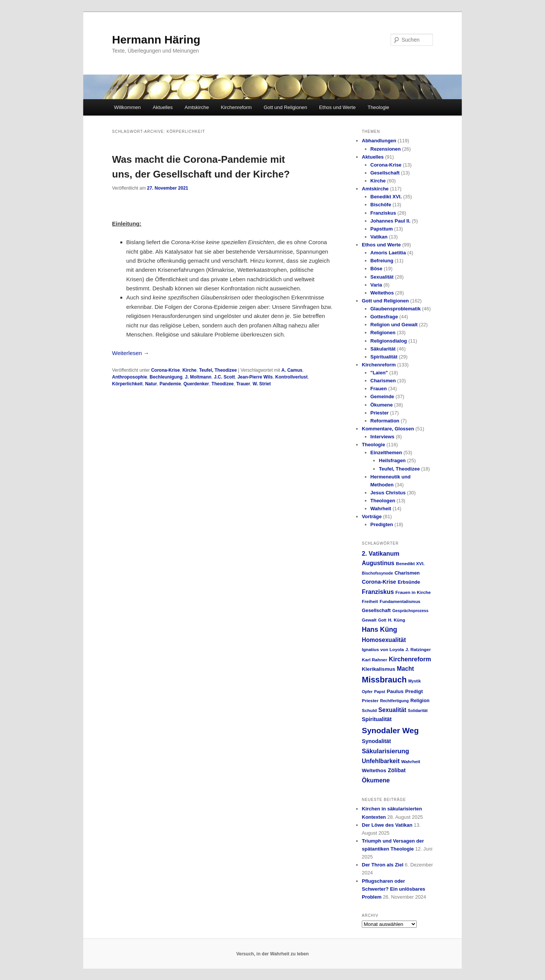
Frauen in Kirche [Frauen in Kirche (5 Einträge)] (413, 592)
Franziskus (383, 213)
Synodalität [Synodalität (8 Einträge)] (376, 741)
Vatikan (379, 237)
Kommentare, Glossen (388, 429)
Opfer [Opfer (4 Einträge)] (367, 692)
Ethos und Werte (337, 107)
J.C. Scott (224, 377)
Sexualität (382, 277)
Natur (151, 384)
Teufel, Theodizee (218, 370)
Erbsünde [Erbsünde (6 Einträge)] (409, 582)
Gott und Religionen (286, 107)
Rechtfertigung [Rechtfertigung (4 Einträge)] (394, 701)
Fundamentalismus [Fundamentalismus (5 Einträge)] (400, 601)
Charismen (383, 381)
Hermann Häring (156, 40)
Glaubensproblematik (396, 309)
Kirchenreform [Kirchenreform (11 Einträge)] (410, 659)
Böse (377, 269)
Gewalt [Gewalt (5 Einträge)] (369, 620)
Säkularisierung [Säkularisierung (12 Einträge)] (385, 751)
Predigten (382, 524)
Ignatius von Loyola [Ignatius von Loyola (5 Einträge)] (383, 650)
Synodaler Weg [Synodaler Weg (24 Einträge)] (390, 730)
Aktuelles (163, 107)
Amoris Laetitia (388, 253)
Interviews (383, 437)
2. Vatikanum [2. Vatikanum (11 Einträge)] (381, 553)
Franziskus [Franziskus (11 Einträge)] (378, 592)
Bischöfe (381, 205)
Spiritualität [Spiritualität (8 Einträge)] (377, 719)
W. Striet (262, 384)
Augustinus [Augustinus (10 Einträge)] (378, 563)
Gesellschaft (385, 173)
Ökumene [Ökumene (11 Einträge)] (376, 780)
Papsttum (382, 229)
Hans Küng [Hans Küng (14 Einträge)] (379, 629)
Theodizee (223, 384)
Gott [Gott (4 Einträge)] (382, 620)
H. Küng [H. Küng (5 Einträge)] (396, 620)
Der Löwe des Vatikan (387, 825)
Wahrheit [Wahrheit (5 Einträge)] (411, 762)
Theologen (383, 501)
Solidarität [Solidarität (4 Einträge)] (418, 710)
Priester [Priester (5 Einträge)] (370, 701)
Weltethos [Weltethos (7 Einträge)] (374, 770)
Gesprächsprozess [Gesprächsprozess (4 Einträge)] (410, 611)
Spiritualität (384, 357)
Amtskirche (197, 107)
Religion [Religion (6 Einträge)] (420, 700)
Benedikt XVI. (386, 197)
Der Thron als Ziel (383, 865)
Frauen (379, 389)
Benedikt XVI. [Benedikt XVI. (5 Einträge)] (410, 564)
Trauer (243, 384)
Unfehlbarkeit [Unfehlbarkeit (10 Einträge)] (381, 761)
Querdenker (196, 384)
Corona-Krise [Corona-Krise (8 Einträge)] (379, 582)
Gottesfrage (384, 317)
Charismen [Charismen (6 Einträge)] (407, 573)
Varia (376, 285)
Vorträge (372, 516)
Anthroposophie (130, 377)
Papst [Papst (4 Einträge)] (380, 692)
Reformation (385, 421)
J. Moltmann (198, 377)
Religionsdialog (389, 341)
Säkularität (383, 349)
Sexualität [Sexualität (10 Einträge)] (392, 710)
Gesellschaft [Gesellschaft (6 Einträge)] (376, 610)
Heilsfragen (392, 460)
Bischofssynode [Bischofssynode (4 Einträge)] (377, 573)
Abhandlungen (379, 141)
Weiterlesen (131, 353)
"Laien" (379, 373)
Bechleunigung (166, 377)
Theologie (378, 107)
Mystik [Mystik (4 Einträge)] (415, 681)
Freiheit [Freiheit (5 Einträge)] (370, 601)
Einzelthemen (386, 453)
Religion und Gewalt (394, 325)
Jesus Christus (388, 493)
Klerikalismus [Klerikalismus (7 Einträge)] (378, 669)
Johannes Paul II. (391, 221)
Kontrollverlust (291, 377)
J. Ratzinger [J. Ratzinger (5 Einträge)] (418, 650)
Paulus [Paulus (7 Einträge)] (395, 691)
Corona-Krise (165, 370)
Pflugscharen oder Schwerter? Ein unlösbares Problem (394, 889)
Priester (380, 413)
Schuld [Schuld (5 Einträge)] (369, 710)
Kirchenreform (237, 107)
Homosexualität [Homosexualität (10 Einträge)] (384, 640)
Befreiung (382, 261)
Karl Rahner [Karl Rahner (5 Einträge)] (374, 660)
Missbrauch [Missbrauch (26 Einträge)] (384, 680)
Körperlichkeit (127, 384)
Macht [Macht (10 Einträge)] (405, 669)
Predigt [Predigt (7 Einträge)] (414, 691)
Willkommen (127, 107)
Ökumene (382, 405)
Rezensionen (386, 149)
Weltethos (382, 293)
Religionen (383, 333)
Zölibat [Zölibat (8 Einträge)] (397, 770)
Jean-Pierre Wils (255, 377)
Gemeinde (382, 397)
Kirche (189, 370)
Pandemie (170, 384)
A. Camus (292, 370)
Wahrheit (381, 509)
